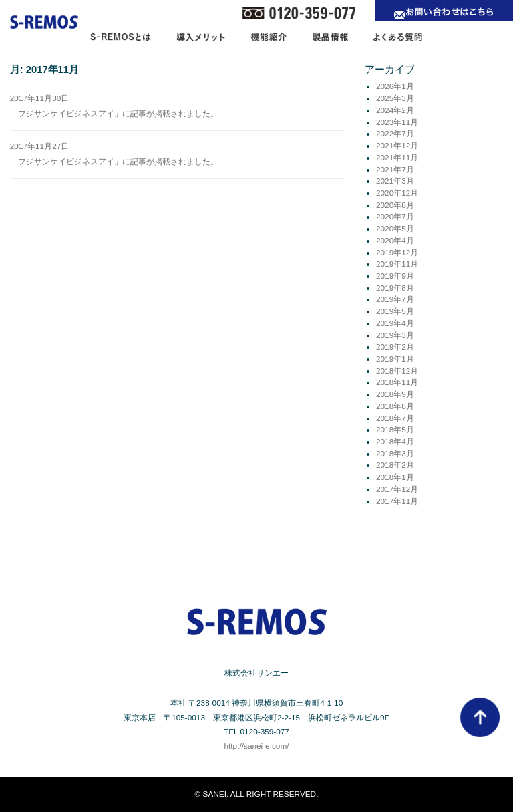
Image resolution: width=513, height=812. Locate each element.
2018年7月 (395, 418)
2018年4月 (395, 442)
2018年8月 (395, 406)
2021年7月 (395, 170)
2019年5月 (395, 311)
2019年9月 (395, 276)
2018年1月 (395, 477)
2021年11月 (397, 158)
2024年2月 (395, 110)
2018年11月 (397, 382)
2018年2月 (395, 465)
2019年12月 (397, 253)
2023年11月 (397, 122)
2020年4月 (395, 241)
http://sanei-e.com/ (256, 746)
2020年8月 (395, 205)
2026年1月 (395, 86)
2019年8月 (395, 288)
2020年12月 (397, 193)
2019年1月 (395, 359)
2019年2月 (395, 347)
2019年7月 (395, 299)
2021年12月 (397, 146)
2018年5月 (395, 430)
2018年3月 (395, 454)
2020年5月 (395, 229)
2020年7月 (395, 217)
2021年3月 (395, 181)
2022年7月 (395, 134)
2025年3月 (395, 98)
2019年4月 (395, 323)
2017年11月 (397, 501)
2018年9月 (395, 394)
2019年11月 (397, 264)
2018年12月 (397, 371)
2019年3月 (395, 335)
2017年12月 (397, 489)
